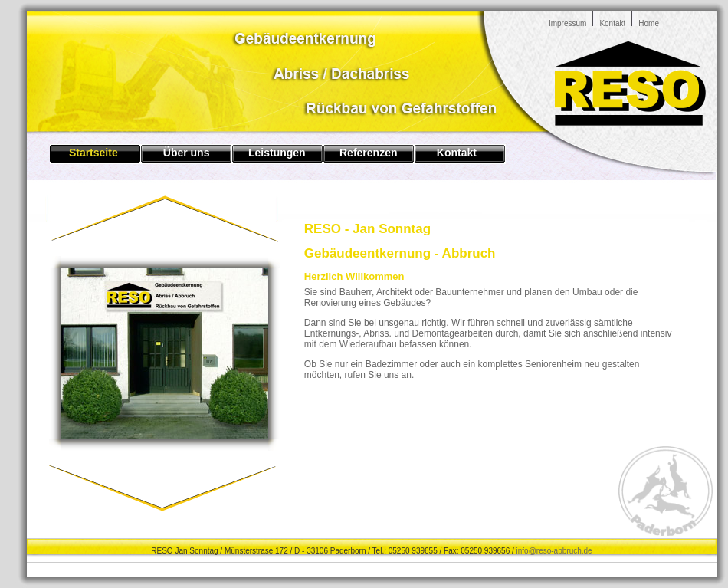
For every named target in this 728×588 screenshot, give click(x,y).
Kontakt (612, 23)
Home (649, 23)
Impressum (567, 23)
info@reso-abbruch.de (554, 551)
